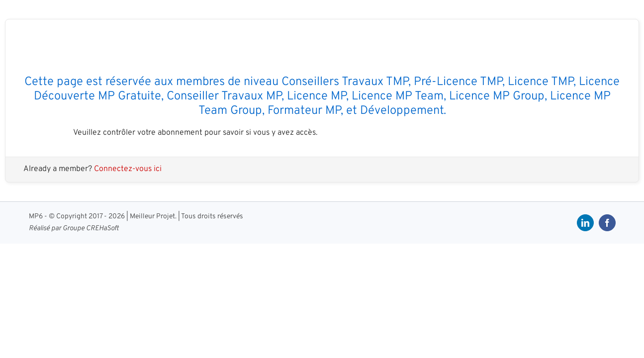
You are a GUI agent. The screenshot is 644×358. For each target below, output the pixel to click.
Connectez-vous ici (128, 169)
